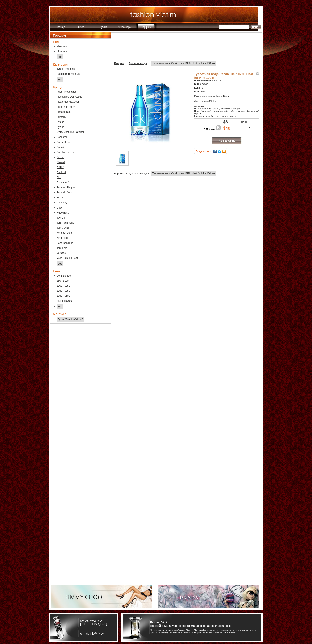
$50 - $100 (63, 281)
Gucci (60, 208)
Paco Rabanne (65, 243)
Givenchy (62, 203)
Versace (61, 253)
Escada (61, 198)
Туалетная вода (66, 69)
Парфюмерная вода (68, 74)
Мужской (62, 46)
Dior (59, 177)
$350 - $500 (63, 296)
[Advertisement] (80, 394)
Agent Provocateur (67, 92)
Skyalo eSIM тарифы (196, 630)
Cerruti (60, 157)
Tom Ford (62, 248)
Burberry (61, 117)
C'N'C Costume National (70, 132)
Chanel (61, 162)
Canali (60, 147)
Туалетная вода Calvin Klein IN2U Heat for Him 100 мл (183, 63)
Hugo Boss (63, 213)
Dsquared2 (63, 182)
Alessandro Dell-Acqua (69, 97)
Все (60, 57)
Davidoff (61, 172)
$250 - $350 (63, 291)
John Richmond (65, 223)
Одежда (60, 27)
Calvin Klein (63, 142)
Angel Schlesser (66, 107)
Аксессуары (125, 27)
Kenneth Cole (64, 233)
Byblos (60, 127)
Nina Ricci (62, 238)
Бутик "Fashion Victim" (70, 319)
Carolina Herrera (66, 152)
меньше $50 (64, 276)
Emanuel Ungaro (66, 188)
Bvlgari (60, 122)
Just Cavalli (63, 228)
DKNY (60, 167)
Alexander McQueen (68, 102)
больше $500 (64, 301)
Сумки (103, 27)
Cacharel (62, 137)
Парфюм (146, 27)
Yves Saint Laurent (67, 258)
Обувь (82, 27)
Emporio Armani (65, 193)
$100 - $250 (63, 286)
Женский (62, 51)
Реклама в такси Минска (210, 633)
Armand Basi (64, 112)
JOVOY (61, 218)
